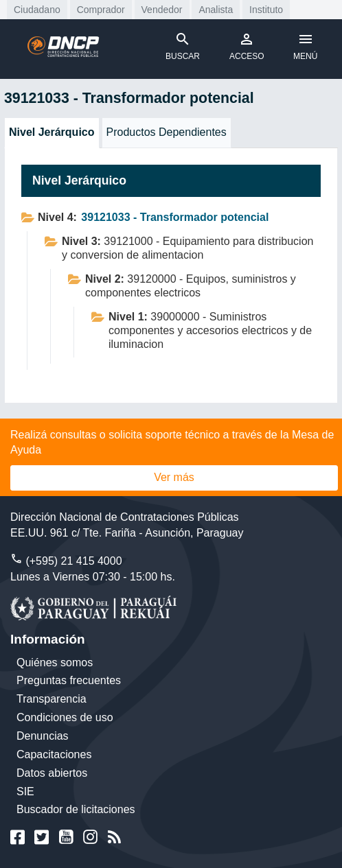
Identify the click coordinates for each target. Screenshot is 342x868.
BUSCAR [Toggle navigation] (183, 46)
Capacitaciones (54, 754)
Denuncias (43, 736)
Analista (216, 10)
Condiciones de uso (65, 717)
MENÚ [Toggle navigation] (305, 46)
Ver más (174, 477)
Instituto (266, 10)
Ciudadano (37, 10)
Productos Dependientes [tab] (167, 132)
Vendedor (162, 10)
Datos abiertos (52, 773)
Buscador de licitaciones (76, 809)
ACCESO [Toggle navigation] (247, 46)
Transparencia (52, 699)
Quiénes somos (55, 662)
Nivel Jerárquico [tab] (52, 132)
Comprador (101, 10)
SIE (25, 791)
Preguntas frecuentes (69, 680)
